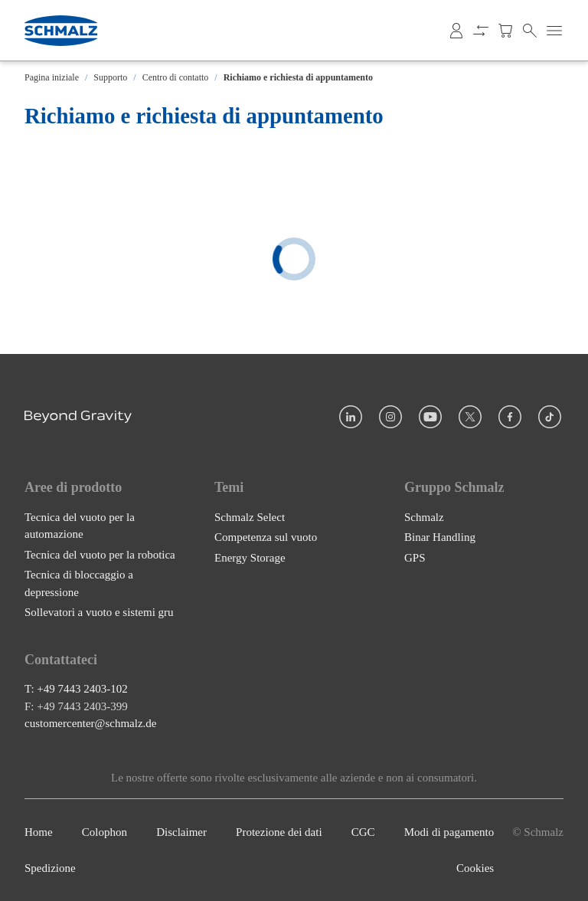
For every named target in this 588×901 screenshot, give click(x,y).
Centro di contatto (176, 77)
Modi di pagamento (449, 832)
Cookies (475, 868)
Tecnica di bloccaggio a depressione (79, 583)
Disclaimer (181, 832)
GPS (415, 558)
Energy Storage (250, 558)
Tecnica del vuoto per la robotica (100, 555)
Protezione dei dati (279, 832)
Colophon (105, 832)
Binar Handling (440, 537)
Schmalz (424, 517)
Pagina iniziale (52, 77)
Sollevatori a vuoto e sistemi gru (99, 612)
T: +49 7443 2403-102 (76, 689)
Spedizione (50, 868)
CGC (363, 832)
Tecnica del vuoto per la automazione (80, 526)
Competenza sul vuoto (266, 537)
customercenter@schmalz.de (91, 723)
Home (39, 832)
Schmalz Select (250, 517)
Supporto (110, 77)
